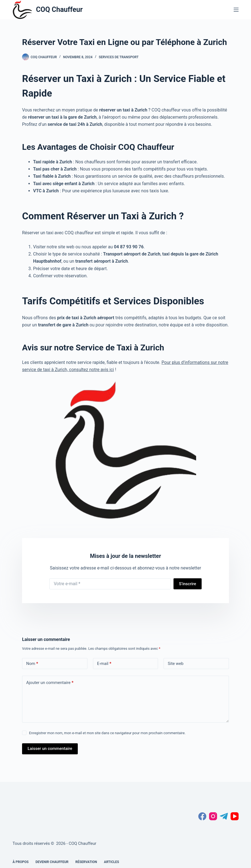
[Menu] (236, 10)
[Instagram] (213, 816)
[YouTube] (235, 816)
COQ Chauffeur (59, 10)
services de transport (119, 57)
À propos (21, 862)
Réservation (86, 862)
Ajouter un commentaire (50, 683)
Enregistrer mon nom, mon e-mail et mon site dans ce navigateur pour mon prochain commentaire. (107, 733)
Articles (112, 862)
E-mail (104, 664)
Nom (32, 664)
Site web (176, 664)
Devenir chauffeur (52, 862)
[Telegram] (224, 816)
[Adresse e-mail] (110, 584)
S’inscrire (188, 584)
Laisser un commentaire (50, 749)
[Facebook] (202, 816)
